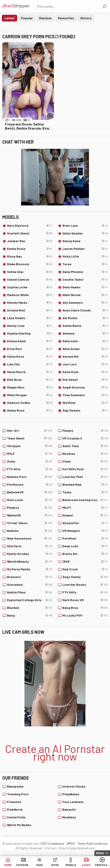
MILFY (85, 508)
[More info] (50, 116)
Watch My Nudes (19, 825)
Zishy (30, 461)
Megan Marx (30, 387)
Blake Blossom (30, 264)
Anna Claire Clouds (85, 310)
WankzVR (30, 515)
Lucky (86, 865)
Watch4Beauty (30, 562)
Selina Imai (30, 272)
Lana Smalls (30, 318)
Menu (100, 853)
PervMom (85, 538)
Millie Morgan (30, 395)
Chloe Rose (30, 357)
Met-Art (30, 431)
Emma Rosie (30, 249)
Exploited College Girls (30, 600)
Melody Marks (30, 303)
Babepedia (15, 786)
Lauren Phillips (85, 249)
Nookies (85, 454)
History (86, 18)
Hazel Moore (30, 372)
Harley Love (30, 326)
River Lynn (85, 226)
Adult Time (85, 446)
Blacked (30, 608)
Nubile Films (30, 592)
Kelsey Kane (85, 241)
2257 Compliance (52, 843)
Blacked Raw (85, 485)
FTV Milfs (85, 592)
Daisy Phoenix (85, 272)
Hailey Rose (30, 410)
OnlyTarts (30, 546)
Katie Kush (85, 372)
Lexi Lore (85, 364)
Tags (39, 865)
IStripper (30, 446)
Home (8, 865)
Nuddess (69, 817)
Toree (85, 264)
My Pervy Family (30, 569)
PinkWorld (15, 809)
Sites (55, 865)
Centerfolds (16, 817)
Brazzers (30, 577)
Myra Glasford (30, 226)
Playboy (30, 508)
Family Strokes (30, 554)
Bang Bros (85, 608)
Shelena (85, 333)
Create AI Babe (102, 865)
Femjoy (85, 431)
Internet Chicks (74, 786)
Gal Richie (85, 318)
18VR (85, 562)
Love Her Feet (85, 477)
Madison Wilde (30, 295)
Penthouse (30, 485)
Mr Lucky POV (85, 615)
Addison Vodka (30, 403)
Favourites (66, 18)
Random (45, 18)
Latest (10, 18)
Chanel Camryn (30, 280)
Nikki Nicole (85, 295)
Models (71, 865)
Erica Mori (30, 349)
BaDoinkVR (30, 492)
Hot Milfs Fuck (85, 469)
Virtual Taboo (30, 523)
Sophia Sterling (30, 333)
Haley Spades (85, 233)
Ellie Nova (30, 380)
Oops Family (85, 577)
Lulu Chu (30, 364)
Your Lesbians (73, 802)
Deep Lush (85, 546)
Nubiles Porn (30, 477)
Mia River (85, 403)
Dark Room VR (85, 600)
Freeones (14, 802)
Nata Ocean (85, 349)
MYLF (30, 454)
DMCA (71, 843)
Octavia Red (30, 310)
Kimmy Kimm (30, 341)
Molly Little (85, 256)
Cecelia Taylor (85, 280)
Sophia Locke (30, 287)
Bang (30, 615)
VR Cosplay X (85, 438)
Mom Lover (30, 500)
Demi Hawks (85, 287)
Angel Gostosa (85, 387)
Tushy (85, 492)
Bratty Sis (85, 554)
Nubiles (30, 531)
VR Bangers (85, 531)
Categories (23, 865)
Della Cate (85, 341)
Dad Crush (85, 569)
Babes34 (69, 809)
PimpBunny (71, 794)
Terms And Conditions (92, 843)
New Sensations (30, 538)
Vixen (85, 461)
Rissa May (30, 256)
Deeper (85, 515)
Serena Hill (85, 357)
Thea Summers (85, 395)
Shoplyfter (85, 523)
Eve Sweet (85, 380)
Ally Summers (85, 303)
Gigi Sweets (85, 410)
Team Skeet (30, 438)
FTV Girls (30, 469)
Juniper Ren (30, 241)
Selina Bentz (85, 326)
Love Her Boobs (85, 585)
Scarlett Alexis (30, 233)
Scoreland (30, 585)
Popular (27, 18)
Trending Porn (18, 794)
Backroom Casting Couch (85, 500)
